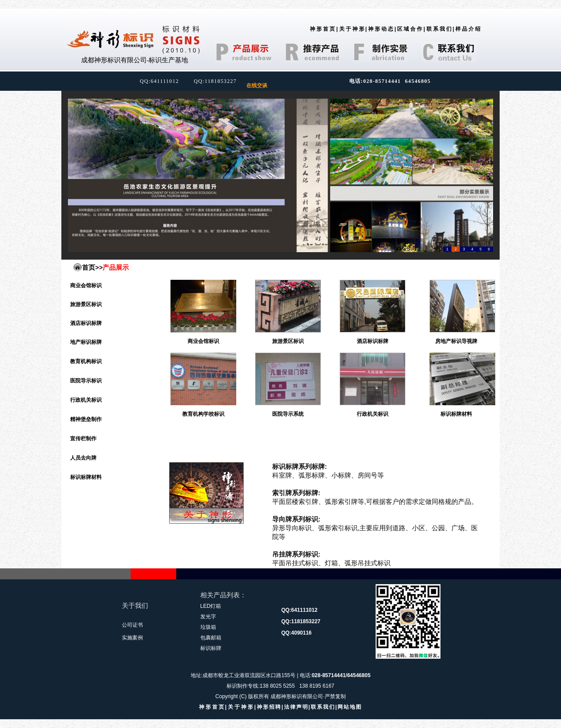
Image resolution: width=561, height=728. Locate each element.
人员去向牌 (83, 458)
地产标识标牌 (86, 342)
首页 (89, 268)
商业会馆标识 (86, 285)
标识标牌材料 (86, 477)
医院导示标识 (86, 381)
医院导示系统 (288, 414)
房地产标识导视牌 (456, 341)
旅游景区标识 (86, 304)
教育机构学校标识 (203, 414)
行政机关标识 (86, 400)
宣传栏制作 (83, 439)
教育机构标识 (86, 361)
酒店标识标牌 (86, 323)
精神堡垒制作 (86, 419)
